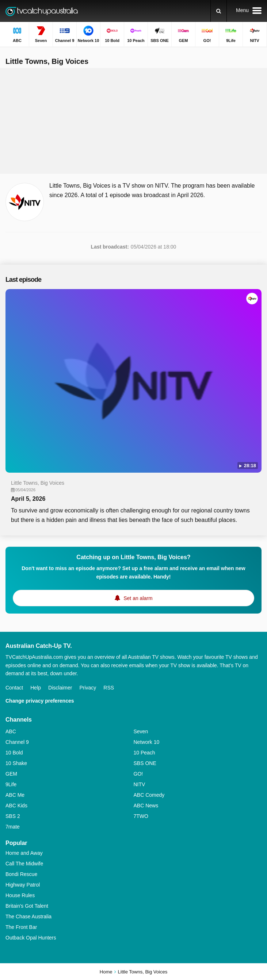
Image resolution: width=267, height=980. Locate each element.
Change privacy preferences (40, 701)
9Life (11, 784)
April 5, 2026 (28, 499)
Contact (14, 688)
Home (106, 972)
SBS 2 (13, 816)
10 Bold (14, 753)
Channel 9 (17, 742)
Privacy (88, 688)
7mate (13, 827)
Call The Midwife (24, 864)
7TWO (141, 816)
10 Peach (144, 753)
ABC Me (15, 795)
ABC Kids (16, 806)
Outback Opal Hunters (31, 938)
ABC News (146, 806)
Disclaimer (60, 688)
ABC (11, 731)
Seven (141, 731)
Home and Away (24, 853)
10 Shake (16, 763)
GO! (138, 774)
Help (36, 688)
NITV (140, 784)
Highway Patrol (23, 885)
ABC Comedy (149, 795)
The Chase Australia (28, 916)
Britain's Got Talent (27, 906)
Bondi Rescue (21, 874)
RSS (109, 688)
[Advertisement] (134, 121)
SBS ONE (145, 763)
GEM (11, 774)
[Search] (219, 11)
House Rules (20, 895)
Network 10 (147, 742)
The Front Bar (21, 927)
